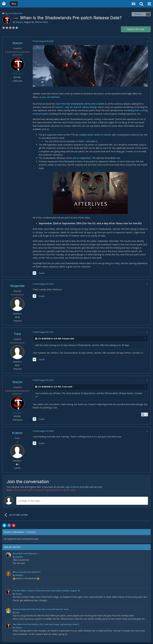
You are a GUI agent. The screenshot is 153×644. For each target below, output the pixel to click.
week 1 (82, 142)
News (45, 22)
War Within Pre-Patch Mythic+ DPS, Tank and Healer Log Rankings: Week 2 (46, 625)
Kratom (17, 433)
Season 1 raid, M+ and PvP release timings (71, 107)
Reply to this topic (136, 29)
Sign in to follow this (13, 13)
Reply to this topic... (30, 501)
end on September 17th (84, 158)
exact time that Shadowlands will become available (80, 104)
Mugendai (17, 286)
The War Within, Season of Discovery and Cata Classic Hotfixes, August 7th (46, 591)
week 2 (93, 142)
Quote (41, 274)
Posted (43, 41)
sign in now (71, 487)
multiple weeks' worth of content (94, 135)
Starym (19, 22)
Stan (17, 613)
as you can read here (42, 97)
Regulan (19, 557)
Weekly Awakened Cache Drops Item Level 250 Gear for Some (41, 609)
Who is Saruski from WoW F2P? (27, 572)
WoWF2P (19, 576)
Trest (17, 334)
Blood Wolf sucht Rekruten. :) (26, 554)
